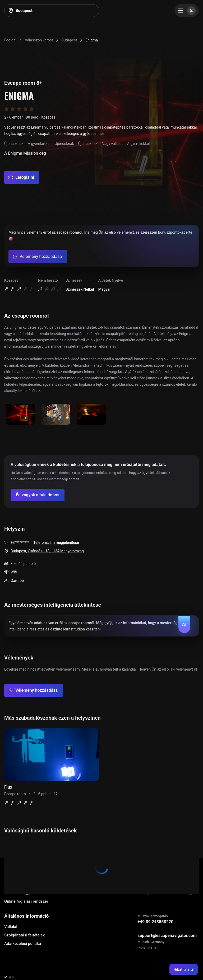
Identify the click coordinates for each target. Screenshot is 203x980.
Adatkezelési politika (23, 944)
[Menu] (187, 11)
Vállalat (11, 927)
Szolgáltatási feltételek (24, 935)
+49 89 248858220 (155, 922)
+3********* (20, 543)
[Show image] (20, 415)
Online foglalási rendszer (26, 901)
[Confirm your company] (38, 495)
